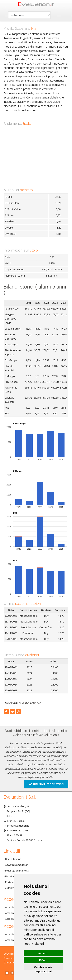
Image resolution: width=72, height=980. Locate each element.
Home (36, 5)
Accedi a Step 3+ (14, 907)
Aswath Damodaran (16, 865)
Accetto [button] (43, 953)
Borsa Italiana (12, 859)
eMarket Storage (14, 888)
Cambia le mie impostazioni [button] (43, 968)
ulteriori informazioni (46, 784)
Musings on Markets (16, 871)
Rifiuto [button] (43, 960)
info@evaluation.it (46, 735)
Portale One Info (14, 882)
